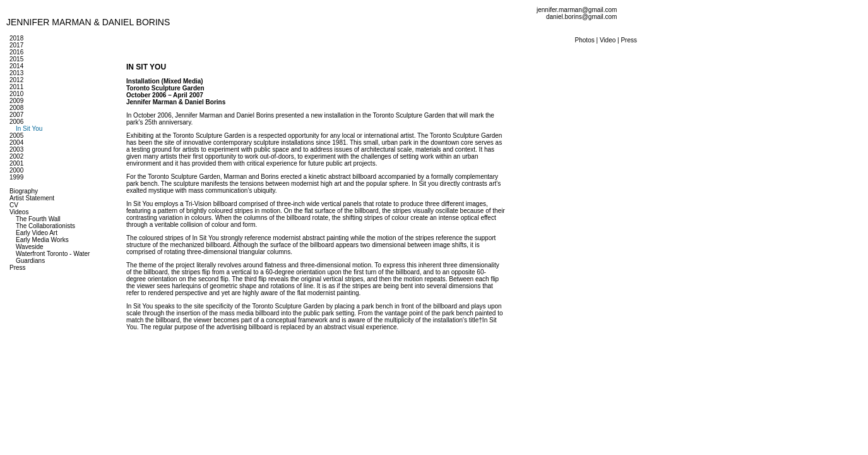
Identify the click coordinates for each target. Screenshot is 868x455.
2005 (16, 136)
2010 (16, 94)
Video (608, 40)
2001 (16, 163)
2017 (16, 45)
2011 (16, 87)
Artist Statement (32, 198)
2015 (16, 59)
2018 (16, 38)
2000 (16, 170)
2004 (16, 143)
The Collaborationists (45, 226)
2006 (16, 122)
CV (14, 205)
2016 (16, 52)
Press (18, 268)
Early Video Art (37, 233)
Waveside (30, 247)
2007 (16, 115)
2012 (16, 80)
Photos (585, 40)
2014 (16, 66)
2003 (16, 149)
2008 (16, 108)
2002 (16, 156)
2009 (16, 101)
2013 (16, 73)
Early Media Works (42, 240)
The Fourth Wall (38, 219)
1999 (16, 177)
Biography (24, 191)
